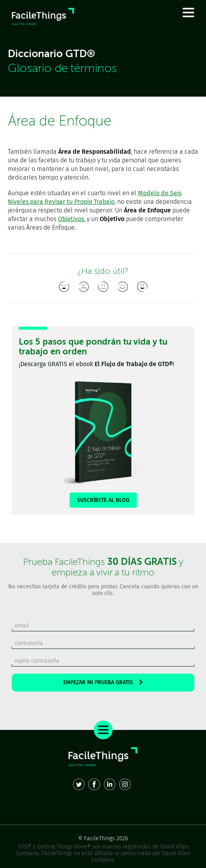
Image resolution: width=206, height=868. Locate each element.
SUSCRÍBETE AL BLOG (103, 500)
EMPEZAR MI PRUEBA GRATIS (103, 682)
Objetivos (71, 219)
